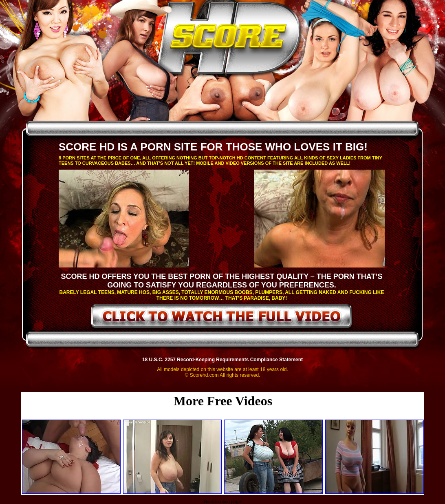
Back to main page (222, 502)
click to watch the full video (222, 318)
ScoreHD (229, 40)
